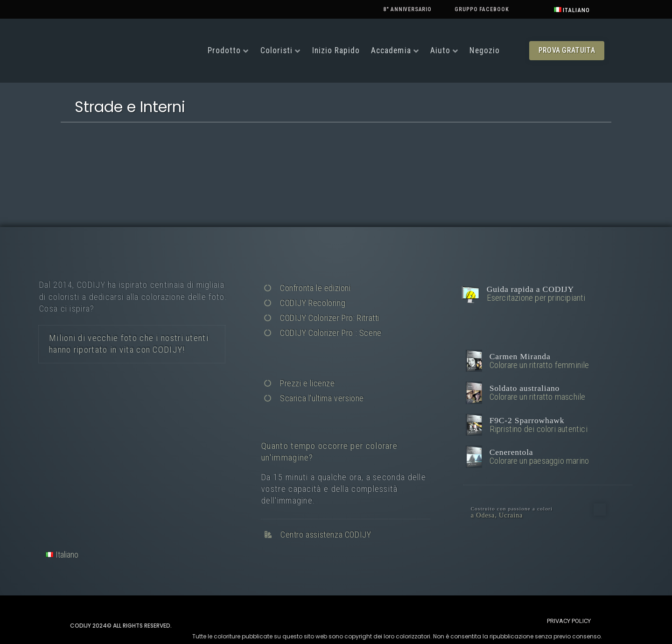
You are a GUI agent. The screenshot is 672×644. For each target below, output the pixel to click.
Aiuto (441, 50)
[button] (567, 51)
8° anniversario (407, 9)
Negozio (485, 50)
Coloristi (277, 50)
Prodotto (224, 50)
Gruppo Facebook (482, 9)
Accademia (391, 50)
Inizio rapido (336, 50)
